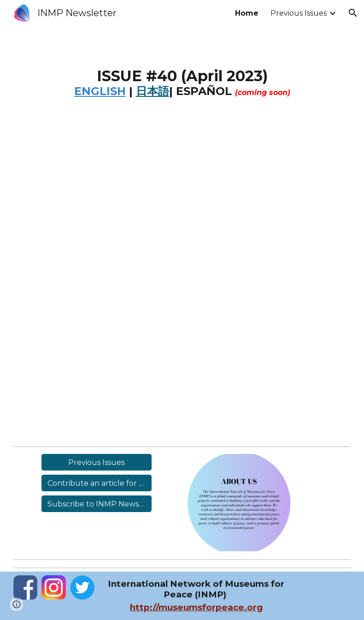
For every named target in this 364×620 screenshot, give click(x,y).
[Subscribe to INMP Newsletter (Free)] (96, 504)
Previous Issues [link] (299, 13)
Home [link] (247, 13)
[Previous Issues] (96, 462)
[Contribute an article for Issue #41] (96, 483)
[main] (182, 89)
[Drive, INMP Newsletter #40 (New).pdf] (182, 280)
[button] (353, 13)
